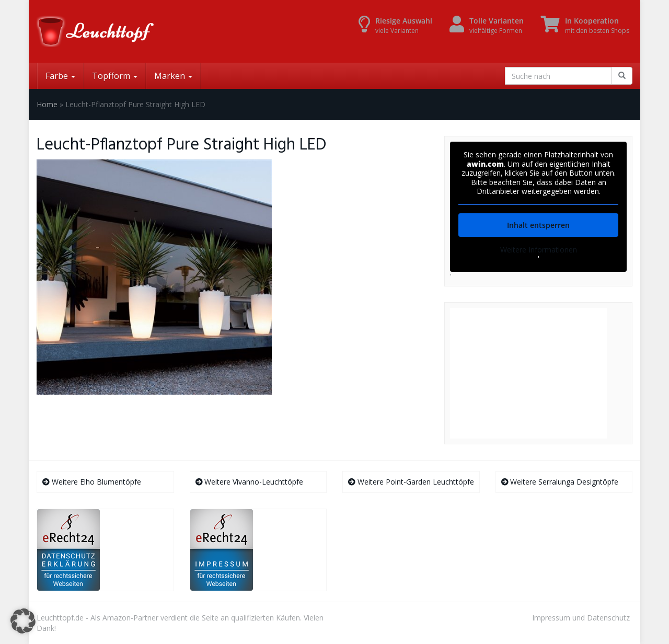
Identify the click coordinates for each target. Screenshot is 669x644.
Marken (173, 76)
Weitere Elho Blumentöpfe (92, 482)
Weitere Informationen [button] (539, 250)
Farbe (60, 76)
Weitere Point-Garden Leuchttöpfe (411, 482)
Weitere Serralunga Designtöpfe (560, 482)
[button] (23, 621)
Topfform (115, 76)
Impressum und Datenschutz (581, 618)
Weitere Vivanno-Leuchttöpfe (250, 482)
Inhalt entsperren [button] (538, 225)
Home (47, 104)
